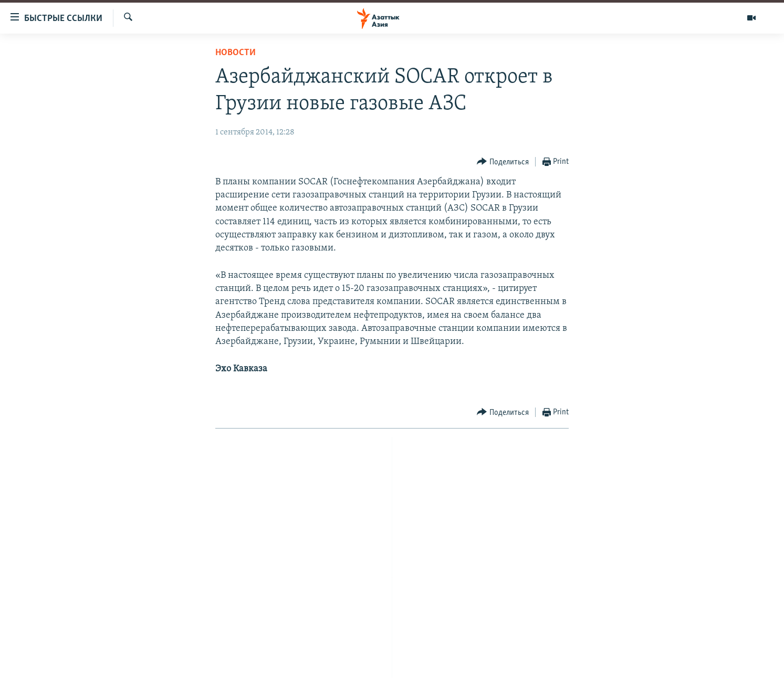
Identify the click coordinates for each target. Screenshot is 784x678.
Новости (236, 53)
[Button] (503, 162)
